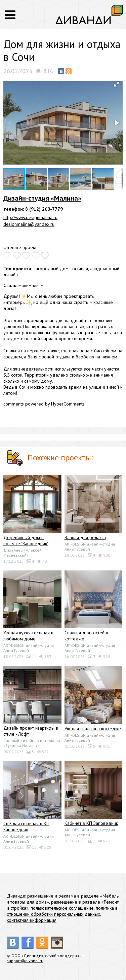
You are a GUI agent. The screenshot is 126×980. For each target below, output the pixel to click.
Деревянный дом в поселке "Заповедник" (26, 540)
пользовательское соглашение (62, 908)
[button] (117, 84)
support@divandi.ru (25, 961)
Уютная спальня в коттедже (93, 729)
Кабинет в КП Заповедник (91, 823)
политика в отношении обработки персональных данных (62, 911)
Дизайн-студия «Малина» (42, 198)
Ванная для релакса (85, 537)
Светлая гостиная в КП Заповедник (26, 827)
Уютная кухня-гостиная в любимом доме (28, 636)
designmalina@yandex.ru (29, 224)
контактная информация (32, 920)
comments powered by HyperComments (44, 404)
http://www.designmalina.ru (30, 217)
